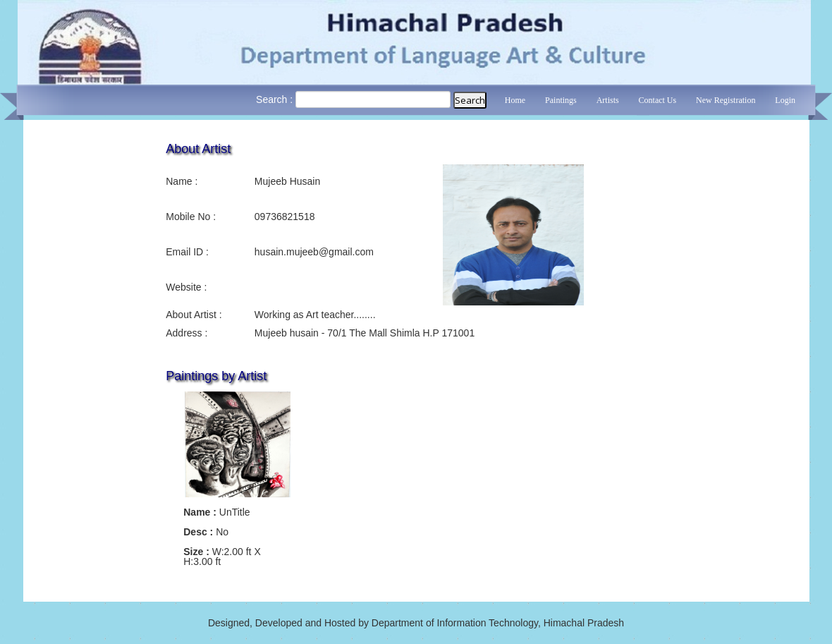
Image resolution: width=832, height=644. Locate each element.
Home (515, 100)
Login (785, 100)
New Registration (726, 100)
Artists (608, 100)
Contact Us (658, 100)
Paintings (561, 100)
